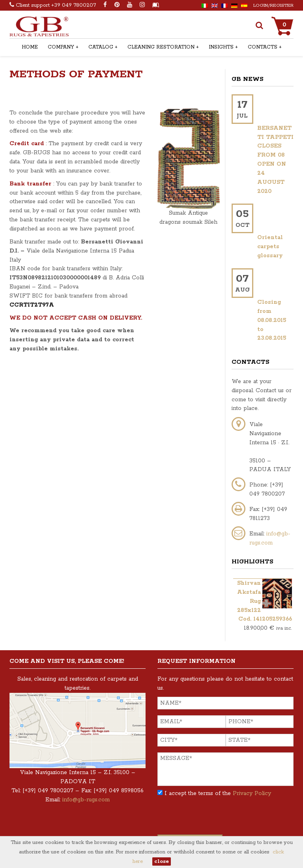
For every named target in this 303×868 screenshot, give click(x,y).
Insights (221, 47)
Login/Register (273, 5)
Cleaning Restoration (161, 47)
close (162, 861)
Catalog (101, 47)
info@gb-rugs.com (86, 800)
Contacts (263, 47)
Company (61, 47)
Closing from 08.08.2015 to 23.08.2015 (272, 320)
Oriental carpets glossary (270, 247)
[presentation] (217, 819)
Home (30, 47)
